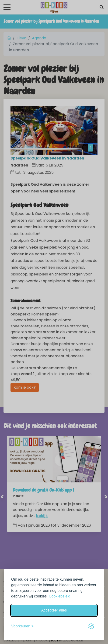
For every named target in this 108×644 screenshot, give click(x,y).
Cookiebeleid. (60, 596)
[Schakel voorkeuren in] (22, 626)
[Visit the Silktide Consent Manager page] (91, 626)
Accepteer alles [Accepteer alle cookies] (54, 610)
